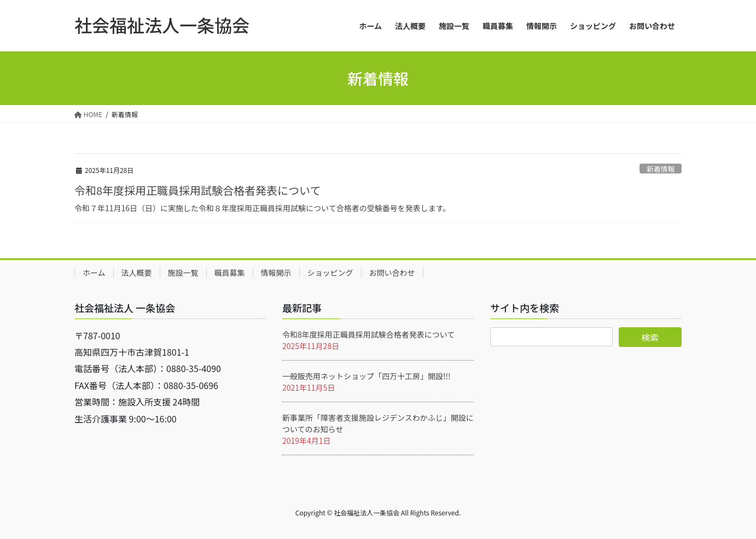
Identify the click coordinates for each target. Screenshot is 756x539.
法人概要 (137, 273)
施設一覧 (183, 273)
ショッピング (330, 273)
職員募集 (230, 273)
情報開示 (276, 273)
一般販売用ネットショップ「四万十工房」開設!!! (367, 376)
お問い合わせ (392, 273)
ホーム (94, 273)
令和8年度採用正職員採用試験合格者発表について (198, 190)
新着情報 (661, 169)
